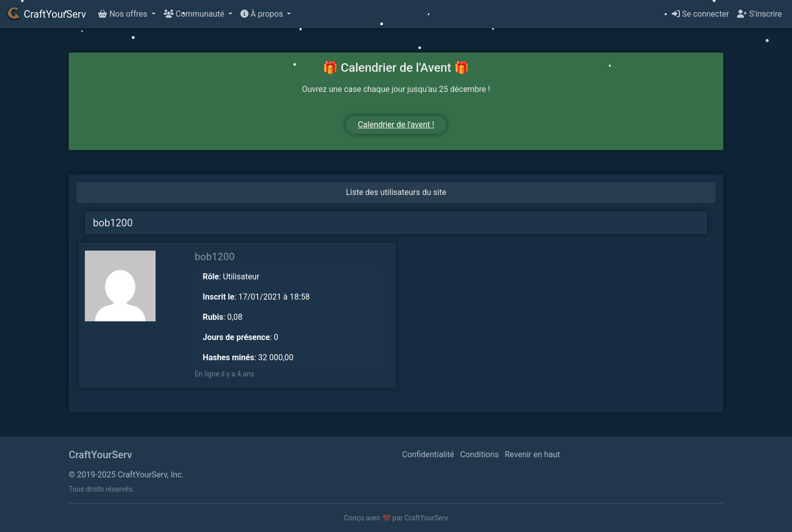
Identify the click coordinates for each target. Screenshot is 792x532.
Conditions (480, 454)
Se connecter (700, 14)
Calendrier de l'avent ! (396, 125)
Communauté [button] (195, 14)
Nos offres (123, 14)
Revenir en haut (533, 454)
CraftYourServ (46, 14)
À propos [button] (263, 14)
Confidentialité (428, 454)
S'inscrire (759, 14)
